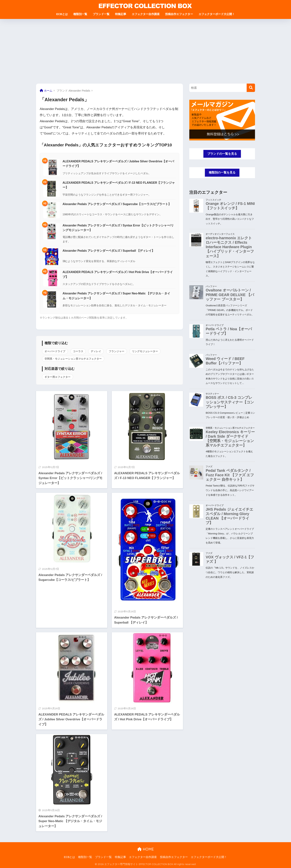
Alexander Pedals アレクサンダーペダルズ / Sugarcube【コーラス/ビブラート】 (117, 204)
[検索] (251, 88)
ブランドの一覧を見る (222, 154)
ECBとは (62, 14)
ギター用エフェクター (58, 377)
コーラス (78, 351)
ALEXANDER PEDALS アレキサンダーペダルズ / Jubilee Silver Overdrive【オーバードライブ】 (118, 164)
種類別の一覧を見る (222, 173)
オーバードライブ (55, 351)
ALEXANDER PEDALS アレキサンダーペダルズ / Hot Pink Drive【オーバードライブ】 (118, 274)
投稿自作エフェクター (179, 14)
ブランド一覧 (101, 14)
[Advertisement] (145, 51)
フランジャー (117, 351)
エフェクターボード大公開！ (217, 14)
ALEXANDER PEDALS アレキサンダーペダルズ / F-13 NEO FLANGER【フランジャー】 (119, 185)
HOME (146, 849)
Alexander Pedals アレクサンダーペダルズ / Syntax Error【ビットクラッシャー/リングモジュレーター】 (118, 228)
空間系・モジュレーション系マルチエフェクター (73, 359)
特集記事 (121, 14)
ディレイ (96, 351)
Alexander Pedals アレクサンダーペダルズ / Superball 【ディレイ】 (109, 251)
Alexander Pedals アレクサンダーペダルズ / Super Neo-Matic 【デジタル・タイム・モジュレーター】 (116, 296)
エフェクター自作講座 (146, 14)
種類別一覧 (80, 14)
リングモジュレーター (145, 351)
